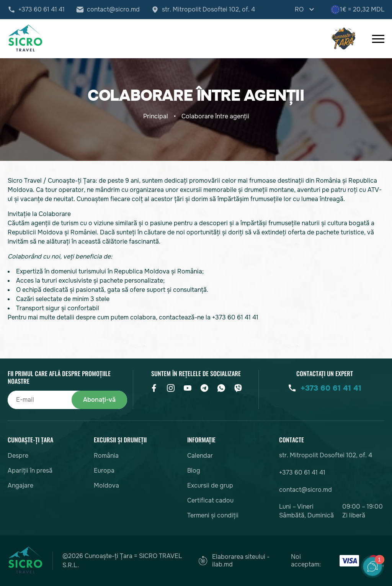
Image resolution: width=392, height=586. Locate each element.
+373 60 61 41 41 (42, 10)
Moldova (106, 485)
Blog (194, 471)
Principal (156, 116)
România (106, 456)
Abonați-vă (99, 400)
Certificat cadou (210, 500)
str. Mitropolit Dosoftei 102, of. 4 (208, 10)
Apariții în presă (30, 471)
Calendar (200, 456)
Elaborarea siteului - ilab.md (234, 561)
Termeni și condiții (213, 515)
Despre (18, 456)
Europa (104, 471)
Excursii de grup (210, 485)
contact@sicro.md (113, 10)
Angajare (20, 485)
